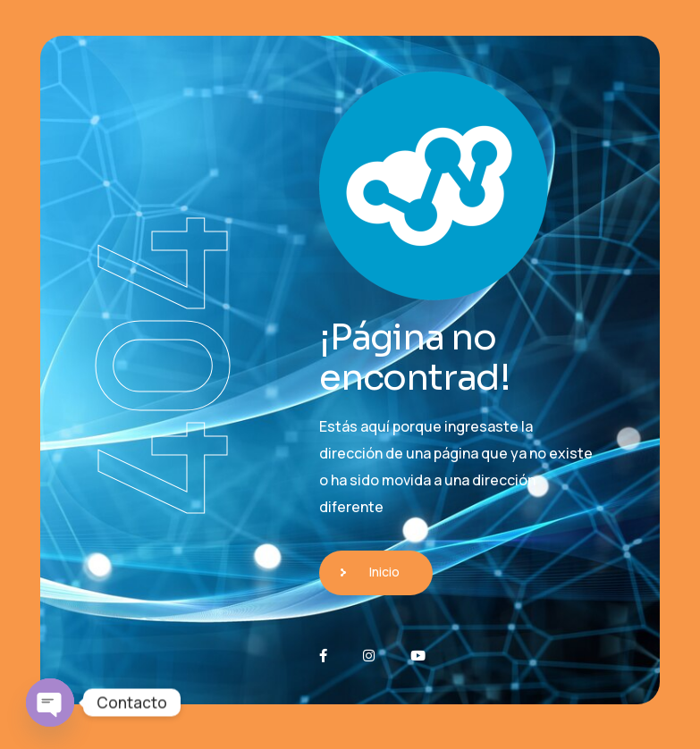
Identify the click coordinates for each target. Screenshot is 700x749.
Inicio (384, 572)
